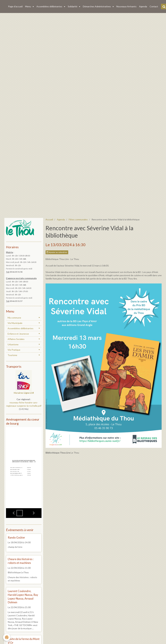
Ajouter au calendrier (57, 252)
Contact (154, 6)
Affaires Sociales (16, 339)
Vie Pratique (14, 350)
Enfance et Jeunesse (18, 334)
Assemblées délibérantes (50, 6)
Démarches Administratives (97, 6)
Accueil (49, 219)
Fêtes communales (78, 219)
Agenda (143, 6)
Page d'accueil (15, 6)
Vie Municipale (15, 323)
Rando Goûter (16, 537)
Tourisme (12, 355)
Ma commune (14, 318)
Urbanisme (13, 344)
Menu (28, 6)
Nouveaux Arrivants (126, 6)
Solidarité (73, 6)
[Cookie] (7, 637)
